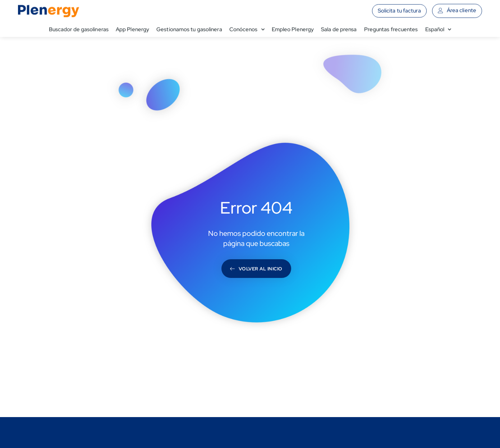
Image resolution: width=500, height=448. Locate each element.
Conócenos (247, 28)
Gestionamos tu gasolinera (189, 28)
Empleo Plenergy (293, 28)
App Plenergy (132, 28)
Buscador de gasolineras (79, 28)
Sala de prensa (339, 28)
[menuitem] (438, 28)
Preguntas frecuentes (391, 28)
